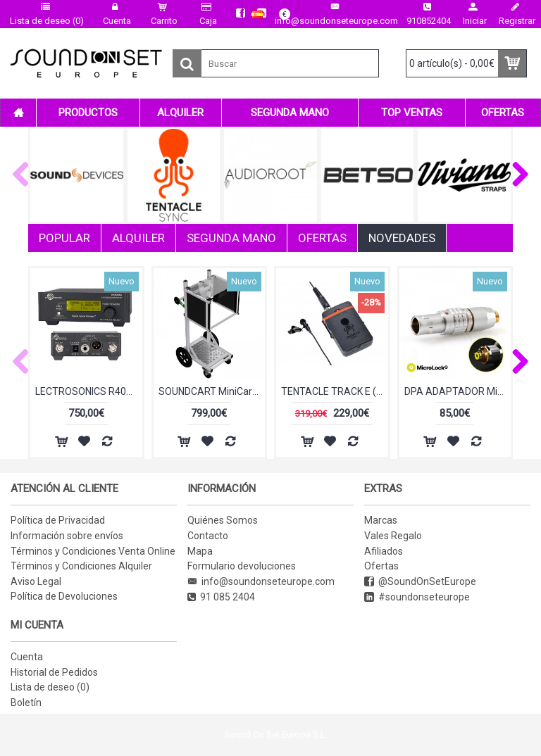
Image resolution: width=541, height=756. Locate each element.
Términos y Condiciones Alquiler (81, 566)
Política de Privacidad (58, 520)
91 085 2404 (221, 597)
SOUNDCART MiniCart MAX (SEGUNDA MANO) (212, 391)
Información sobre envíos (67, 536)
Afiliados (384, 551)
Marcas (381, 520)
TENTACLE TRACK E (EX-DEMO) (335, 391)
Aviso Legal (36, 581)
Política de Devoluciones (64, 596)
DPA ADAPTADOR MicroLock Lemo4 (458, 391)
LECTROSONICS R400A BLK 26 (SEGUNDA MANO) (89, 391)
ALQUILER (138, 238)
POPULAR (64, 238)
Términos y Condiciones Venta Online (93, 551)
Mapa (200, 551)
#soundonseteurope (417, 597)
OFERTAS (322, 238)
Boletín (26, 703)
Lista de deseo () (50, 687)
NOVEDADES (402, 238)
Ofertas (381, 566)
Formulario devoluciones (242, 566)
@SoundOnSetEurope (420, 582)
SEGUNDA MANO (231, 238)
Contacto (208, 536)
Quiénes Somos (223, 520)
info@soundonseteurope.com (261, 582)
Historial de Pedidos (54, 672)
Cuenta (27, 657)
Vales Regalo (393, 536)
